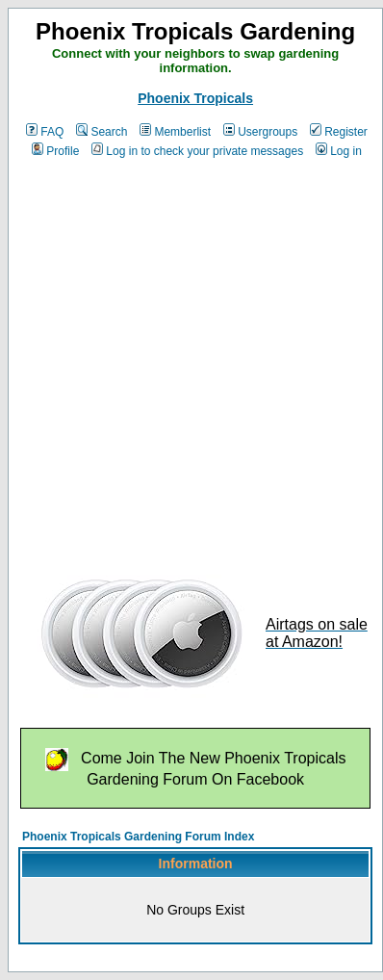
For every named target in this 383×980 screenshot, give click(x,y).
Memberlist (175, 132)
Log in (339, 151)
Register (339, 132)
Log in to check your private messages (197, 151)
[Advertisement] (180, 361)
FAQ (45, 132)
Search (102, 132)
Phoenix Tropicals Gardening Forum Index (138, 837)
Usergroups (260, 132)
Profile (55, 151)
